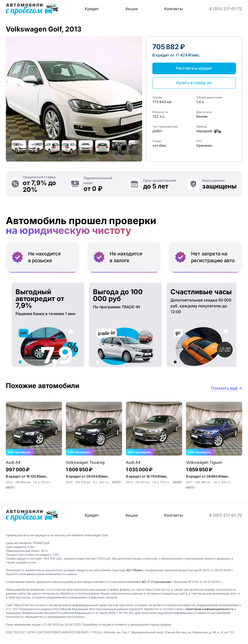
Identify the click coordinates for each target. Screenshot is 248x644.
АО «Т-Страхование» (157, 582)
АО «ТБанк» (135, 570)
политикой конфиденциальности (209, 609)
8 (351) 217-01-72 (226, 9)
